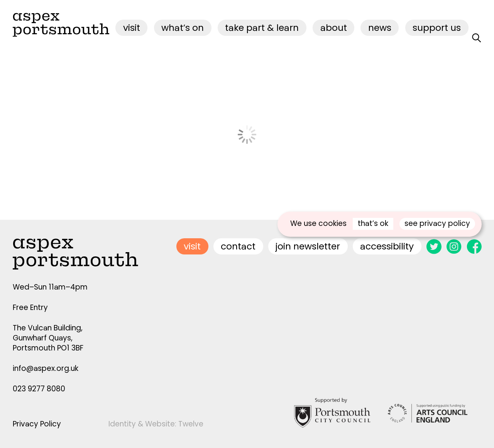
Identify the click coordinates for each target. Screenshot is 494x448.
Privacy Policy (37, 424)
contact (238, 246)
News (380, 28)
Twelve (191, 424)
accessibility (387, 246)
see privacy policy (437, 223)
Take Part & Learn (262, 28)
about (334, 28)
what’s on (183, 28)
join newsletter (308, 246)
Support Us (437, 28)
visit (132, 28)
